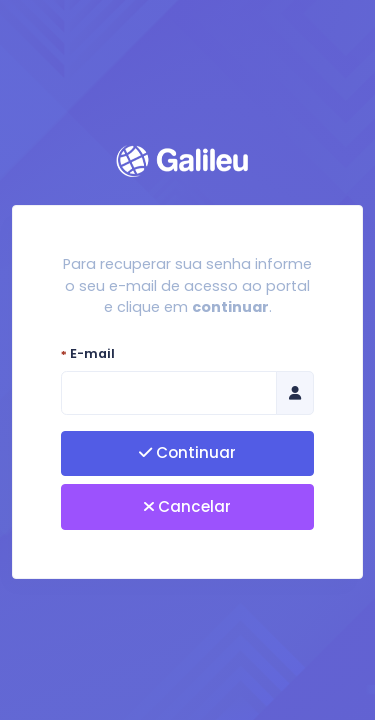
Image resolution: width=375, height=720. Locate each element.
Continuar (187, 452)
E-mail (88, 353)
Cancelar (187, 506)
